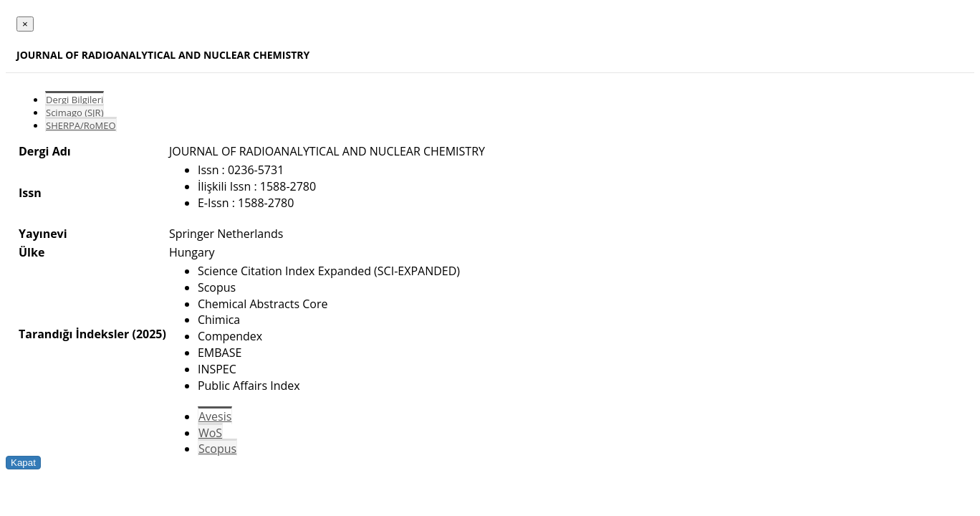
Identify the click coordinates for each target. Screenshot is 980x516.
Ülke (32, 252)
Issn (30, 193)
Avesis (215, 416)
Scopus (217, 449)
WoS (210, 433)
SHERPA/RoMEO (81, 125)
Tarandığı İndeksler (74, 334)
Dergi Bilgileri (75, 100)
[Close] (25, 24)
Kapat (23, 463)
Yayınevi (43, 234)
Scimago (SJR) (75, 113)
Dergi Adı (45, 151)
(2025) (149, 334)
